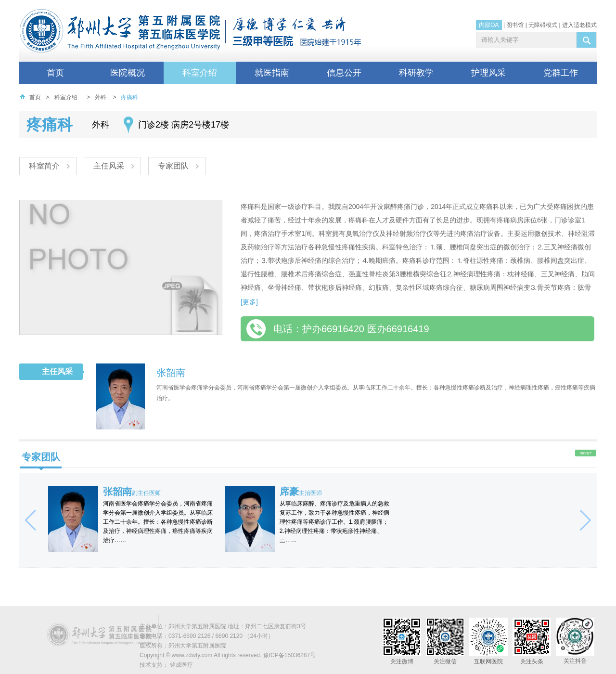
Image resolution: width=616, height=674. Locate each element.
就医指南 (272, 73)
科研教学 (416, 73)
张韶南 (171, 373)
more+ (586, 453)
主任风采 (111, 166)
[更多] (249, 302)
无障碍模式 (543, 25)
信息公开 (344, 73)
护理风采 (488, 73)
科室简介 (45, 166)
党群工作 (561, 73)
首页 (55, 73)
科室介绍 (200, 73)
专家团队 (177, 166)
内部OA (489, 25)
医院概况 (128, 73)
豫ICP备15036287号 (289, 655)
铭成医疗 (181, 665)
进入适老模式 (579, 25)
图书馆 (515, 25)
